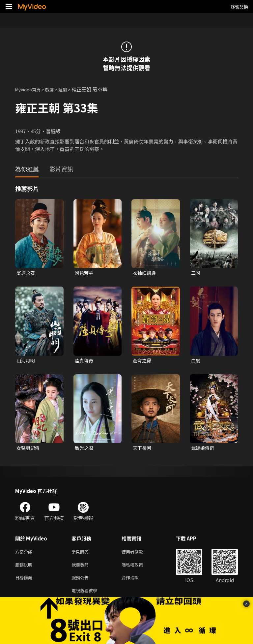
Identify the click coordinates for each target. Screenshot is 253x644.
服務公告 (81, 582)
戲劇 (55, 89)
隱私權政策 (138, 568)
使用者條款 (138, 554)
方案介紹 (25, 554)
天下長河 (143, 449)
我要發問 (81, 568)
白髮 (196, 361)
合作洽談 (135, 582)
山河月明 (26, 361)
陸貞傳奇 (85, 361)
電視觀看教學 (86, 596)
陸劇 (69, 89)
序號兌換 (239, 6)
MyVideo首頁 (30, 89)
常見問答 (81, 554)
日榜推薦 (25, 582)
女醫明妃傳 (29, 449)
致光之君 (85, 449)
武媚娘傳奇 (203, 449)
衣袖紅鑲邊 (145, 273)
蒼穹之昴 (143, 361)
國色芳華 (85, 273)
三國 (196, 273)
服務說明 (25, 568)
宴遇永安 (26, 273)
